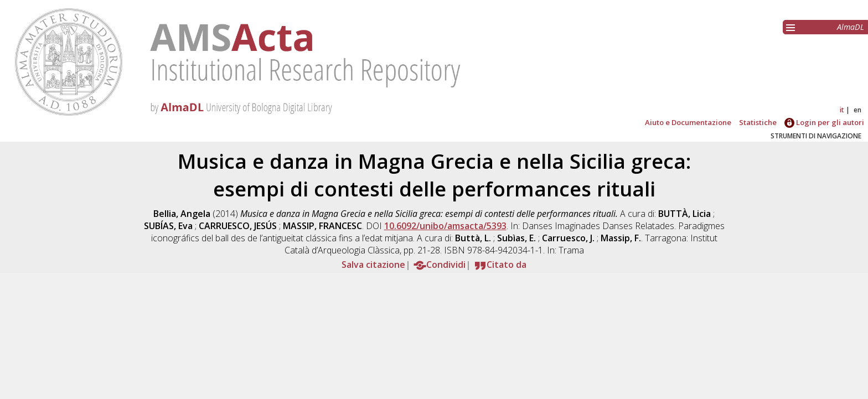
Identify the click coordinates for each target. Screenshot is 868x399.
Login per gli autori (824, 122)
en (857, 110)
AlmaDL (851, 27)
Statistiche (758, 122)
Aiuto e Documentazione (688, 122)
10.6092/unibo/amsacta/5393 (445, 226)
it (842, 110)
